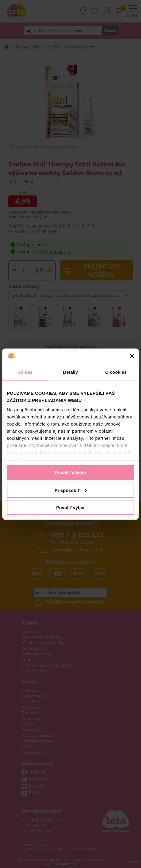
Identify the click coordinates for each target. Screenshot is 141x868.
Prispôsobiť (71, 490)
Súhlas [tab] (25, 372)
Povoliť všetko (70, 473)
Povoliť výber (70, 507)
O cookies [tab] (116, 372)
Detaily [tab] (70, 372)
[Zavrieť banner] (132, 356)
